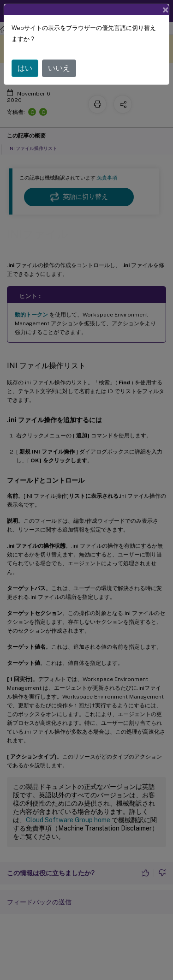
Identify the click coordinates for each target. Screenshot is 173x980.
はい (25, 68)
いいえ (59, 68)
